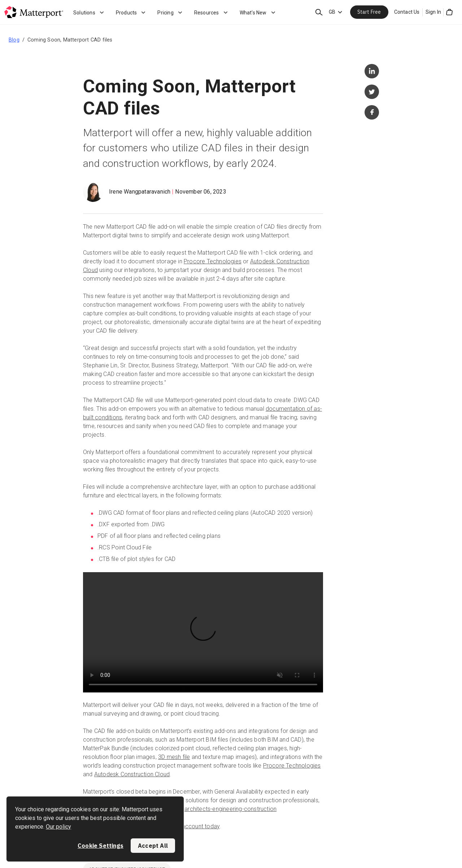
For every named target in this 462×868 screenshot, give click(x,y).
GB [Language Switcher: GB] (332, 12)
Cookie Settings (101, 846)
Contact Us (407, 12)
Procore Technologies (213, 261)
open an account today (189, 826)
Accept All (153, 846)
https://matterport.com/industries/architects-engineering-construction (186, 809)
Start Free (369, 12)
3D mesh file (174, 757)
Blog (14, 40)
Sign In (433, 12)
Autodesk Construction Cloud (132, 774)
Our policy (58, 827)
